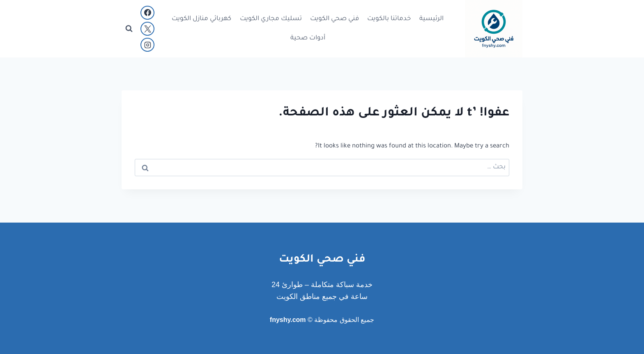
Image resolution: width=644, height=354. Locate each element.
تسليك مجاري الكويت (271, 19)
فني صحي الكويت (335, 19)
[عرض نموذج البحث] (129, 29)
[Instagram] (147, 45)
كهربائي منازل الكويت (201, 19)
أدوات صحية (308, 38)
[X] (147, 29)
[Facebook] (147, 13)
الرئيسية (431, 19)
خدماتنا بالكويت (389, 19)
